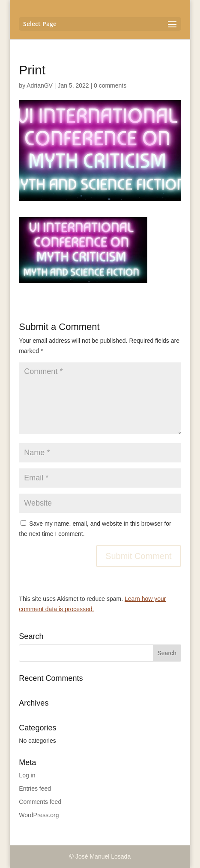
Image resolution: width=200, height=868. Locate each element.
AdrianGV (40, 85)
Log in (27, 775)
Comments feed (40, 802)
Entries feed (35, 789)
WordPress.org (39, 815)
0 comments (110, 85)
